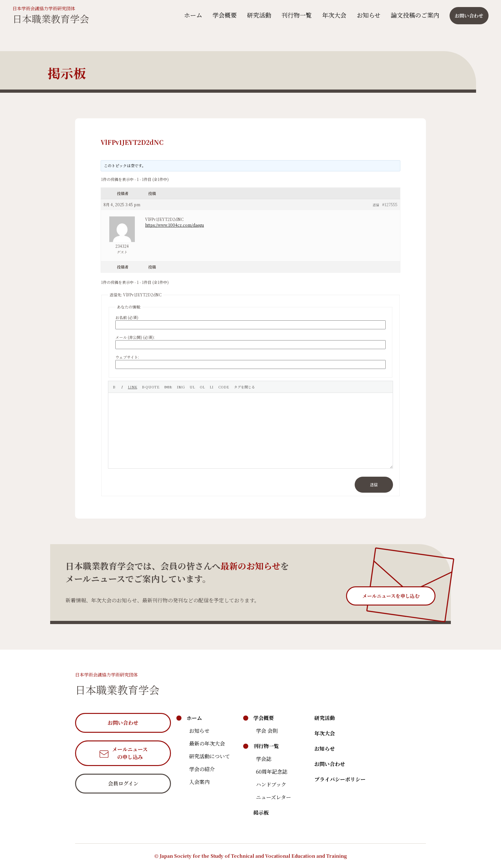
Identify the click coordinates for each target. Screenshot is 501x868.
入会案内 (199, 782)
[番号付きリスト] (202, 387)
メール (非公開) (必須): (135, 337)
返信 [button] (376, 205)
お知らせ (367, 15)
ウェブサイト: (127, 357)
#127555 (390, 204)
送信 (374, 485)
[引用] (151, 387)
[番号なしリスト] (192, 387)
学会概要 (223, 15)
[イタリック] (122, 387)
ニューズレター (274, 797)
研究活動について (210, 756)
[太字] (114, 387)
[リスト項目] (212, 387)
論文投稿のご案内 (413, 15)
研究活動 (257, 15)
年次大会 (332, 15)
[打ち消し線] (168, 387)
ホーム (191, 15)
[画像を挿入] (181, 387)
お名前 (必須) (127, 317)
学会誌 (264, 759)
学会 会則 (267, 731)
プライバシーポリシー (340, 779)
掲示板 (261, 813)
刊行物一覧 (295, 15)
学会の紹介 (202, 769)
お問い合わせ (330, 764)
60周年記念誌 (272, 772)
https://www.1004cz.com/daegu (174, 225)
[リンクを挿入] (132, 387)
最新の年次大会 (207, 743)
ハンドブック (271, 784)
